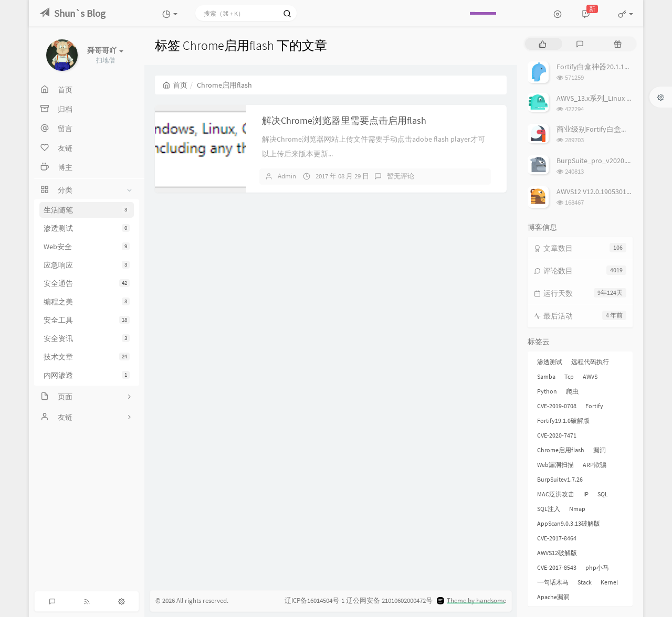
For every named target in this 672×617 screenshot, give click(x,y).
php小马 (597, 567)
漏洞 (600, 450)
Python (547, 391)
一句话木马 (553, 582)
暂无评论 (401, 176)
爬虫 (572, 391)
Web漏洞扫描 (555, 465)
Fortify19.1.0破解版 (563, 421)
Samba (546, 376)
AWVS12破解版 (557, 553)
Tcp (569, 376)
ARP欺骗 (595, 465)
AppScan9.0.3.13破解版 (569, 523)
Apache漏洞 (553, 597)
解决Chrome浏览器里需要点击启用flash (344, 120)
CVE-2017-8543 (557, 567)
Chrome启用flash (561, 450)
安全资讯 (87, 338)
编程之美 (87, 302)
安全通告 (87, 283)
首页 (175, 85)
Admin (287, 176)
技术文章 (87, 357)
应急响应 (87, 265)
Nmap (577, 509)
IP (586, 494)
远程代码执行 (590, 362)
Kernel (609, 582)
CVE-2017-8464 (557, 538)
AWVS (590, 376)
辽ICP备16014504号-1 (314, 600)
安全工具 (87, 320)
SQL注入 (549, 509)
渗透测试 (87, 228)
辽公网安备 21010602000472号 (389, 600)
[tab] (543, 44)
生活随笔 (87, 210)
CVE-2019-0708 (557, 406)
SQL (603, 494)
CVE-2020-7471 (557, 435)
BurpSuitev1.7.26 (560, 479)
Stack (585, 582)
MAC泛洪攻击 (556, 494)
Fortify (594, 406)
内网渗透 (87, 375)
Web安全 (87, 247)
